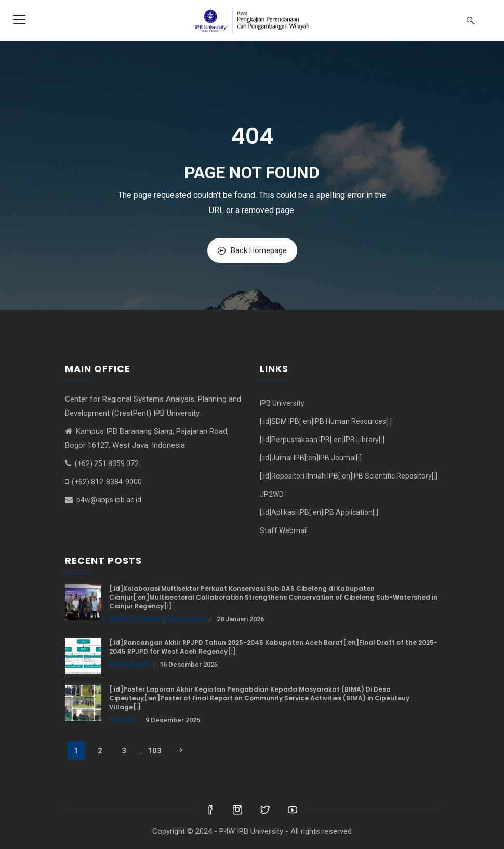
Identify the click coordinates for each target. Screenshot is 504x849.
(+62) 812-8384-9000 (107, 482)
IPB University (282, 403)
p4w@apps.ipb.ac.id (109, 500)
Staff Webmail (284, 530)
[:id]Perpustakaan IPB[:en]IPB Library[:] (322, 440)
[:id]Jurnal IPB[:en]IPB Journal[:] (311, 458)
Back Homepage (252, 250)
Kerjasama (186, 619)
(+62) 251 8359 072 (107, 463)
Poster (122, 720)
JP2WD (272, 494)
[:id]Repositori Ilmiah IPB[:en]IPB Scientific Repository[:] (349, 476)
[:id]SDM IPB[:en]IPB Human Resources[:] (326, 421)
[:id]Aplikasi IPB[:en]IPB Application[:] (319, 512)
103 (155, 751)
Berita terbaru (136, 619)
